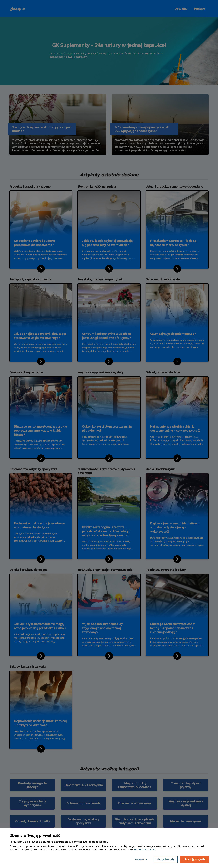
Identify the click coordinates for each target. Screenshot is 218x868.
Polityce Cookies (145, 849)
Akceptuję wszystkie (194, 859)
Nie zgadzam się (165, 859)
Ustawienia (141, 859)
